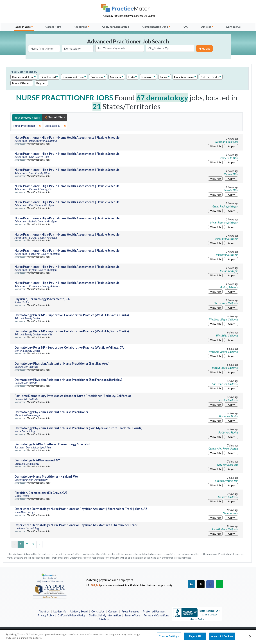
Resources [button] (80, 27)
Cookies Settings (169, 638)
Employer (147, 77)
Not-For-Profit (210, 77)
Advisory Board (79, 611)
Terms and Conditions (156, 615)
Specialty (116, 77)
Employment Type (73, 77)
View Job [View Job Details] (215, 146)
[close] (27, 126)
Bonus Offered (21, 83)
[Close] (250, 638)
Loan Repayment (184, 77)
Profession (97, 77)
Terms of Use (132, 615)
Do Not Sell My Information (105, 615)
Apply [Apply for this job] (231, 146)
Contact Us (233, 27)
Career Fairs (53, 27)
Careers (113, 611)
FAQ (186, 27)
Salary (164, 77)
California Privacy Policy (71, 615)
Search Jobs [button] (23, 27)
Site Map (104, 619)
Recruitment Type (23, 77)
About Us (44, 611)
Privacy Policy (46, 615)
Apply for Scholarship (115, 27)
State (131, 77)
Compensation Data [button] (155, 27)
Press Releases (130, 611)
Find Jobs (204, 48)
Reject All (195, 638)
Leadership (60, 611)
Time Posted (48, 77)
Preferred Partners (154, 611)
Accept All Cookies (222, 638)
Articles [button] (206, 27)
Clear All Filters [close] (55, 117)
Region (40, 83)
